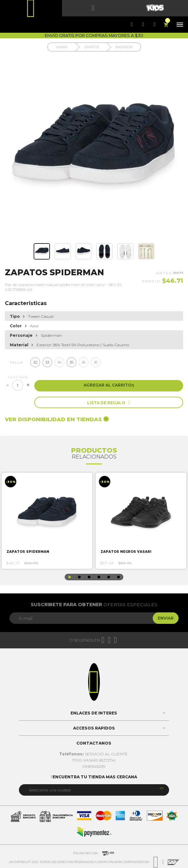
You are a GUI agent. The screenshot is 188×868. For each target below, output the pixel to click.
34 (59, 362)
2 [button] (79, 577)
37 (96, 362)
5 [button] (109, 577)
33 (47, 362)
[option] (47, 521)
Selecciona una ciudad (50, 790)
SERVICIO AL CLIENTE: (94, 754)
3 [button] (89, 577)
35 (71, 362)
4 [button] (99, 577)
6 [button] (118, 577)
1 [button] (70, 577)
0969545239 (94, 766)
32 (35, 362)
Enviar (166, 618)
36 (84, 362)
